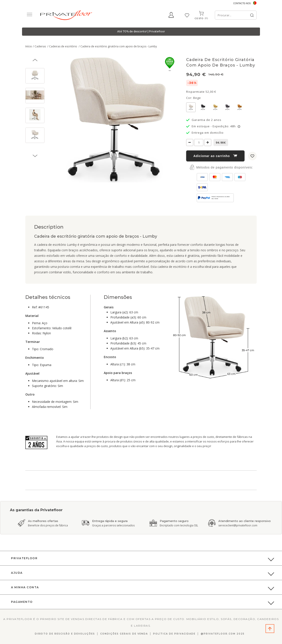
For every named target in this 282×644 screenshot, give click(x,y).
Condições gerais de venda (124, 634)
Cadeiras (41, 46)
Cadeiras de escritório (63, 46)
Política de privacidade (174, 634)
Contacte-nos (242, 3)
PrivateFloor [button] (24, 558)
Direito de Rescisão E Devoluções (65, 634)
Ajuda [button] (17, 573)
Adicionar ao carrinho (215, 156)
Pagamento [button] (22, 602)
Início (29, 46)
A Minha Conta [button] (25, 587)
